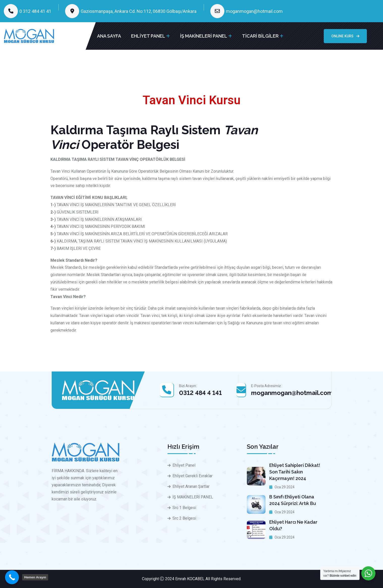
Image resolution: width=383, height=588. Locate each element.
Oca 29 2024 (282, 487)
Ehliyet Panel (184, 465)
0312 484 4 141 (201, 393)
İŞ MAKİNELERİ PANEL (204, 36)
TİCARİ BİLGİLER (260, 36)
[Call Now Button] (12, 577)
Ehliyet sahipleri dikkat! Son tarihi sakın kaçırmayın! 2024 (295, 472)
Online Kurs (345, 36)
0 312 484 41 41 (35, 11)
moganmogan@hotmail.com (254, 11)
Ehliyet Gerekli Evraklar (193, 476)
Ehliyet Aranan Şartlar (191, 486)
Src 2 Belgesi (184, 518)
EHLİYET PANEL (148, 36)
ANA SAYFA (109, 36)
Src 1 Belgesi (184, 508)
